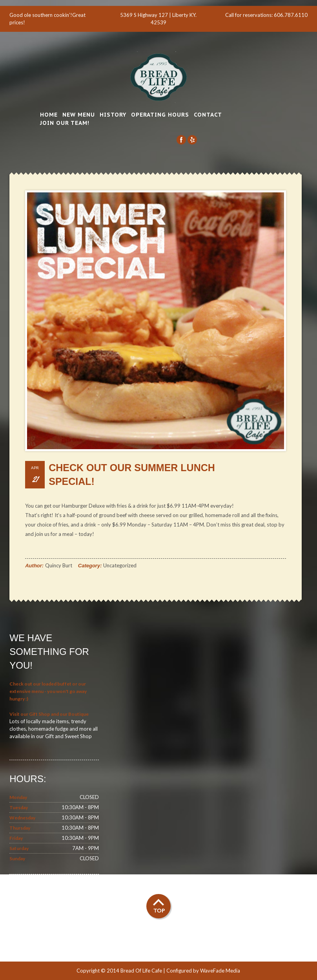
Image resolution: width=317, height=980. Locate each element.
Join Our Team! (65, 123)
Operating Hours (160, 115)
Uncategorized (120, 565)
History (113, 115)
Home (49, 115)
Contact (208, 115)
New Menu (79, 115)
